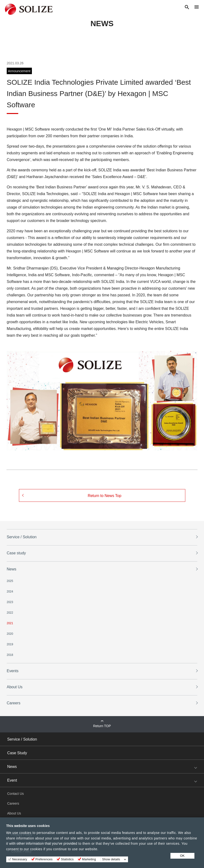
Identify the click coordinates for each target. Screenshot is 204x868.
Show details (111, 859)
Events (13, 671)
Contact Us (15, 794)
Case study (16, 553)
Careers (14, 703)
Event (12, 780)
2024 (10, 592)
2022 (10, 613)
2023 (10, 602)
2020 (10, 634)
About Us (15, 687)
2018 (10, 655)
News (12, 569)
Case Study (17, 753)
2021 (10, 623)
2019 (10, 644)
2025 (10, 581)
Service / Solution (22, 537)
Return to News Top (105, 496)
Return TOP (102, 726)
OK (182, 856)
